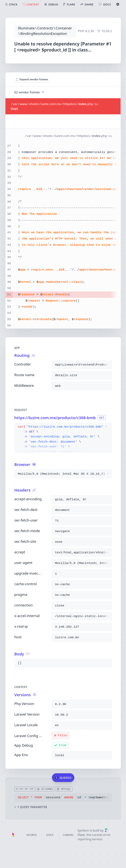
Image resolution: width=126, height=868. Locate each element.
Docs (50, 835)
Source (32, 835)
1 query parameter (31, 807)
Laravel (69, 835)
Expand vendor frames (32, 79)
